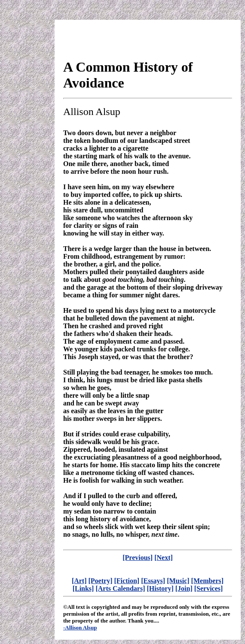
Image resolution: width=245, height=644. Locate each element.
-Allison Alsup (80, 627)
